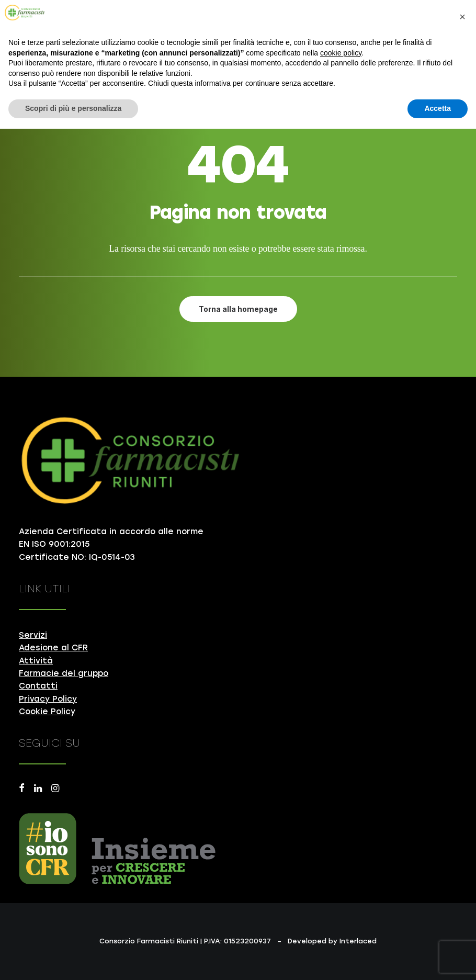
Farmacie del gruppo (64, 673)
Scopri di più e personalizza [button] (73, 108)
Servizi (33, 635)
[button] (22, 790)
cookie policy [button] (341, 53)
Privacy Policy (48, 699)
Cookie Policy (47, 712)
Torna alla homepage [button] (238, 309)
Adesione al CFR (53, 648)
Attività (36, 661)
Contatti (38, 686)
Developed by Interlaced (332, 941)
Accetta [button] (438, 108)
